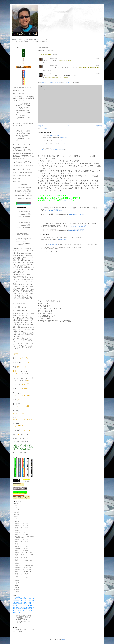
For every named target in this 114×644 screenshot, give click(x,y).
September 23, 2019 (76, 230)
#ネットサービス (22, 112)
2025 (15, 505)
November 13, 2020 (63, 251)
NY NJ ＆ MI (23, 371)
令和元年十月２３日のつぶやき (22, 535)
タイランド (17, 363)
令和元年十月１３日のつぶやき (22, 549)
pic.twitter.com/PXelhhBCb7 (21, 620)
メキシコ (16, 384)
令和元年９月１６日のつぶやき (22, 573)
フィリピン (17, 430)
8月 (16, 582)
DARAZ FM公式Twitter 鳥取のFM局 (23, 166)
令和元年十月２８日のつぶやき (22, 523)
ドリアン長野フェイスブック (21, 307)
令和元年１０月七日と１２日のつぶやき (23, 552)
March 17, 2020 (59, 152)
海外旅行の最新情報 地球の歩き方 (23, 172)
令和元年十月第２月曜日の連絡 (22, 550)
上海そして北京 (25, 435)
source (99, 55)
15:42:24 (49, 71)
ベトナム (16, 388)
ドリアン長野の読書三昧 (20, 310)
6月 (16, 586)
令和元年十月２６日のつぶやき (22, 529)
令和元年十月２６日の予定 (21, 545)
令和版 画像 (16, 182)
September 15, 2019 (76, 214)
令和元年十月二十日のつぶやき (22, 541)
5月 (16, 588)
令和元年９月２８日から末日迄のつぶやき (24, 566)
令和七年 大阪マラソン (22, 442)
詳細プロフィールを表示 (18, 631)
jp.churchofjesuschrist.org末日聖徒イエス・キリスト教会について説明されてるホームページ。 (23, 149)
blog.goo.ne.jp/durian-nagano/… (65, 60)
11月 (16, 520)
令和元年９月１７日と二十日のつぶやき (23, 571)
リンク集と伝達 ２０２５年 (20, 439)
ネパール (16, 424)
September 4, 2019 (20, 218)
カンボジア (17, 411)
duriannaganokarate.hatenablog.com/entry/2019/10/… (57, 77)
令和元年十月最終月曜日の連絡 (22, 527)
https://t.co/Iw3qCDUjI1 (57, 141)
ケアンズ (68, 200)
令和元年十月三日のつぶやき (21, 557)
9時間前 (98, 58)
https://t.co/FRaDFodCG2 (21, 241)
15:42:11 (49, 62)
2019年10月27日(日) (46, 55)
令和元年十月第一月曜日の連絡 (22, 559)
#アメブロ (55, 150)
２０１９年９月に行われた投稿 (22, 578)
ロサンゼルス (25, 374)
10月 (16, 522)
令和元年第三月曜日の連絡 (21, 543)
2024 (15, 507)
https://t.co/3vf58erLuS (52, 245)
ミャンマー (17, 404)
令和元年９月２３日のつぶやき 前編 (23, 569)
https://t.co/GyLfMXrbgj (55, 135)
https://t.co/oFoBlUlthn (53, 210)
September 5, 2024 (63, 143)
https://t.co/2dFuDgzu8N (22, 135)
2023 (15, 509)
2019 (15, 516)
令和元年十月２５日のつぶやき (22, 531)
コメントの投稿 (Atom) (45, 129)
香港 (14, 435)
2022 (15, 511)
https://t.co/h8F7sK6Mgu (79, 226)
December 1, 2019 (19, 245)
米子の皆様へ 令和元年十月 (21, 533)
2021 (15, 513)
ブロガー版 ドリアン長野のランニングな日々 (24, 629)
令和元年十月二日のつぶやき (21, 564)
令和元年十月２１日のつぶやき (22, 539)
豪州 (14, 358)
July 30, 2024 (27, 624)
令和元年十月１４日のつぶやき (22, 547)
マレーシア (17, 393)
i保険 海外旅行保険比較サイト (21, 175)
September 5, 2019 (20, 229)
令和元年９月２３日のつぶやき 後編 (23, 568)
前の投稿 (99, 126)
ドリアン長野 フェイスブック (21, 144)
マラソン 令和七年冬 (20, 452)
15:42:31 (49, 79)
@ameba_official (61, 150)
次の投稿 (40, 126)
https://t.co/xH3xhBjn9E (25, 225)
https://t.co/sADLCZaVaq (47, 150)
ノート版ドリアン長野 (19, 304)
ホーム (70, 126)
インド (15, 417)
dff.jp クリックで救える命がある (22, 169)
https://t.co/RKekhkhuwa (26, 214)
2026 (15, 504)
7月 (16, 584)
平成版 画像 (16, 179)
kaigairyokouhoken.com (20, 276)
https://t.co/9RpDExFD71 (86, 237)
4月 (16, 589)
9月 (16, 580)
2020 (15, 515)
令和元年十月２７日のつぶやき (22, 525)
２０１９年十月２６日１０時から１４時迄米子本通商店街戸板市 (24, 537)
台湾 (14, 400)
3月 (16, 591)
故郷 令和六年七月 (18, 94)
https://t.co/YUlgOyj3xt (22, 111)
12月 (16, 518)
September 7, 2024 (63, 138)
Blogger (63, 640)
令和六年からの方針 (18, 91)
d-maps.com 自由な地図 (20, 185)
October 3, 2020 (62, 239)
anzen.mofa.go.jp (18, 273)
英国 (14, 367)
